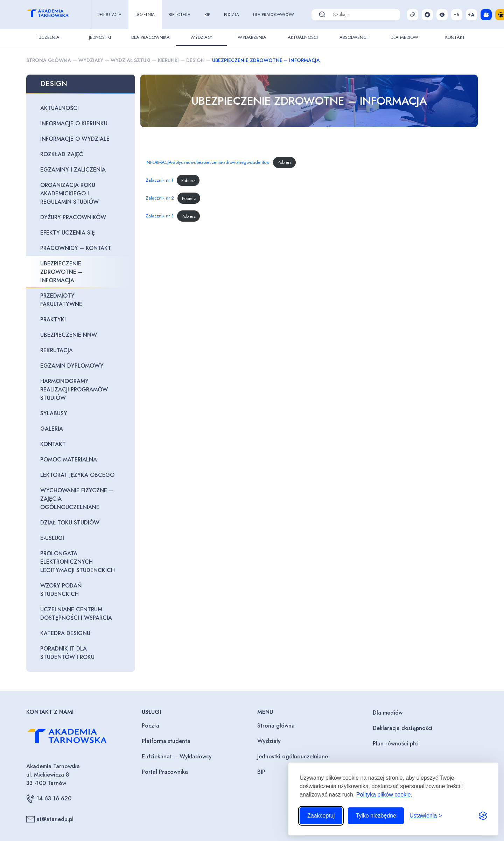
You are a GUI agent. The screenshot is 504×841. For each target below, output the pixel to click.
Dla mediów (388, 713)
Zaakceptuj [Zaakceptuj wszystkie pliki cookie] (321, 816)
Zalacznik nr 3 (160, 216)
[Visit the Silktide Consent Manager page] (483, 816)
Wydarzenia (252, 37)
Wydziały (201, 37)
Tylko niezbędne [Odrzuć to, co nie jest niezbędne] (376, 816)
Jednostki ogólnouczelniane (293, 756)
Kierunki (168, 60)
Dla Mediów (404, 37)
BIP (207, 15)
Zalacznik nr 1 (159, 180)
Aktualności (303, 37)
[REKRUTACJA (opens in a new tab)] (81, 350)
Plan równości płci (396, 743)
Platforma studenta (166, 741)
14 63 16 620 (49, 799)
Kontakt (455, 37)
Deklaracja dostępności (402, 728)
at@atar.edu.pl (50, 819)
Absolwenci (353, 37)
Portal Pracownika (165, 772)
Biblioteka (180, 15)
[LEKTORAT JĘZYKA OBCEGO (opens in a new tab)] (81, 475)
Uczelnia (145, 15)
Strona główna (49, 60)
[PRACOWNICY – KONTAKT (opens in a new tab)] (81, 248)
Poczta (232, 15)
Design (195, 60)
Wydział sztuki (131, 60)
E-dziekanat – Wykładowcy (177, 756)
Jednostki (100, 37)
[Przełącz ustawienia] (426, 816)
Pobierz (285, 162)
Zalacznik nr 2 (160, 198)
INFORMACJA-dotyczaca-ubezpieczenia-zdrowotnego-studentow (208, 162)
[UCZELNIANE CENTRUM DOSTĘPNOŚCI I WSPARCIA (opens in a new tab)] (81, 614)
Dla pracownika (150, 37)
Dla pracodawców (274, 15)
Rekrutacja (109, 15)
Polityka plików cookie (384, 795)
